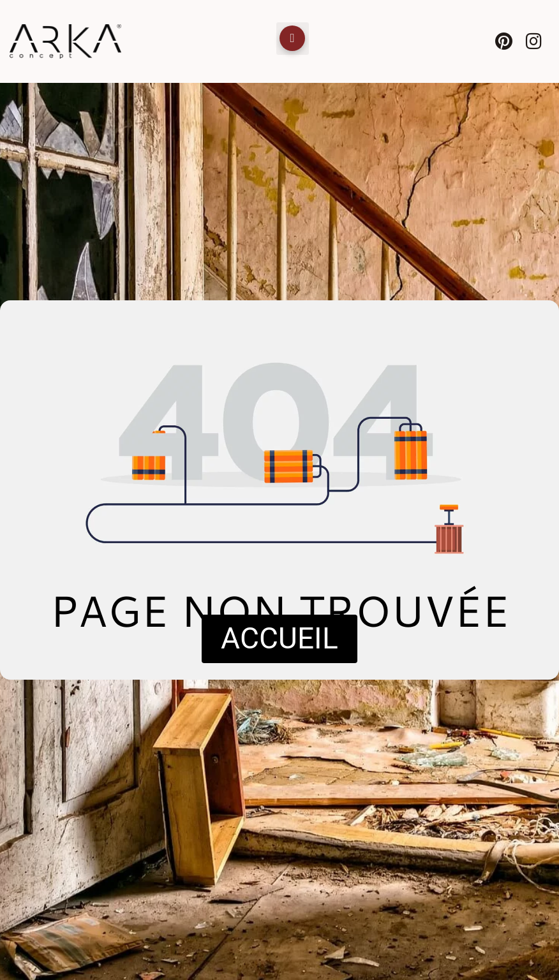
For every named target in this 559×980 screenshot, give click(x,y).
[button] (293, 39)
